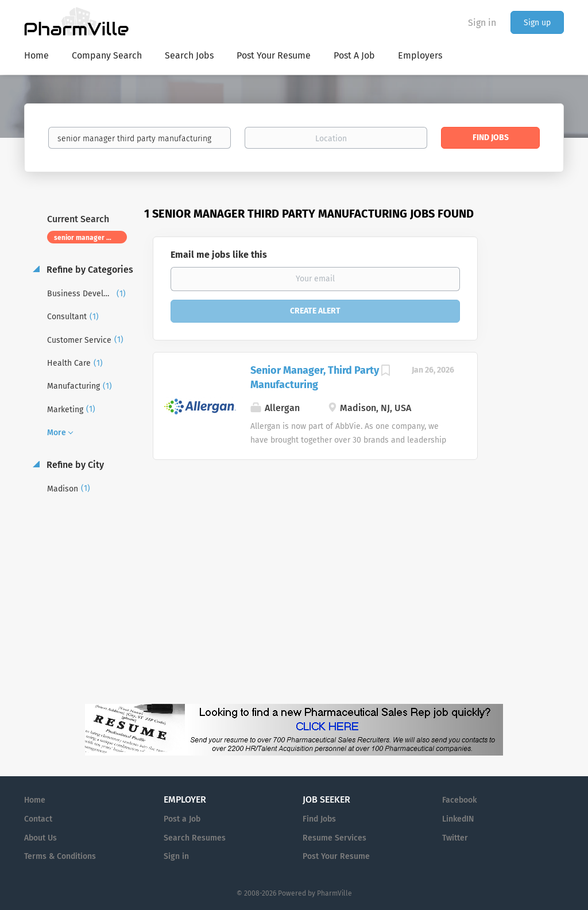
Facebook (459, 800)
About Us (40, 838)
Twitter (455, 838)
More (57, 433)
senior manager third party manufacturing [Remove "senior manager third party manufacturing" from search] (90, 238)
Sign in (482, 23)
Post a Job (182, 819)
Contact (38, 819)
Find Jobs (491, 138)
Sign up (537, 23)
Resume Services (334, 838)
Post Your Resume (336, 856)
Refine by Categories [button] (89, 270)
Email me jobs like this (219, 255)
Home (35, 800)
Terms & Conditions (60, 856)
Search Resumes (195, 838)
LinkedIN (458, 819)
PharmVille (334, 893)
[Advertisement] (532, 428)
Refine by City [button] (74, 465)
